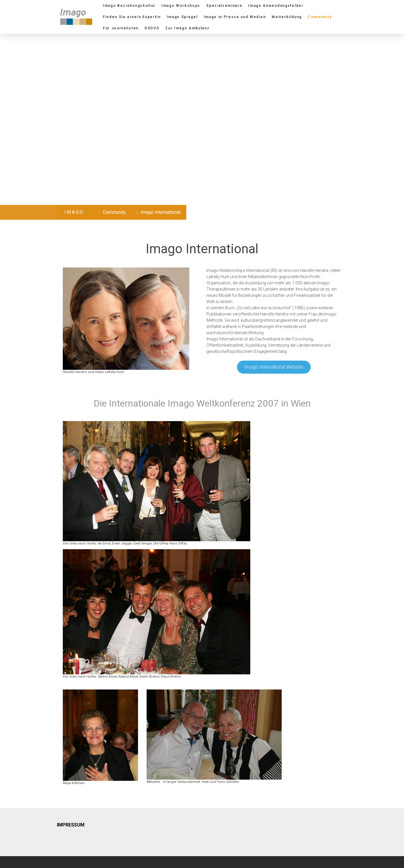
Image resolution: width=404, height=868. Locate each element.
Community (320, 17)
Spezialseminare (224, 6)
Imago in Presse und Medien (235, 17)
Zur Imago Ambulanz (187, 28)
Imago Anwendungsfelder (276, 6)
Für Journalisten (121, 28)
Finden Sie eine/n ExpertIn (132, 17)
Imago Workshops (181, 6)
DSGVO (152, 28)
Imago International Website (274, 367)
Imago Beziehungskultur (129, 6)
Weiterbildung (287, 17)
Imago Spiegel (182, 17)
